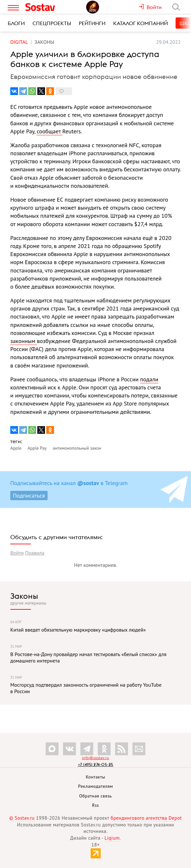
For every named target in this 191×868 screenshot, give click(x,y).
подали (149, 379)
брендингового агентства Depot (146, 818)
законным (24, 341)
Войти (17, 553)
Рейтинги (92, 23)
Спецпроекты (52, 23)
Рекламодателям (95, 786)
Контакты (96, 777)
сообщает (50, 131)
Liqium (112, 838)
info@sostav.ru (95, 758)
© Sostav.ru (22, 818)
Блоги (16, 23)
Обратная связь (95, 796)
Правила (35, 553)
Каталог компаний (141, 23)
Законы (24, 596)
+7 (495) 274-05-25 (96, 764)
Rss (95, 805)
